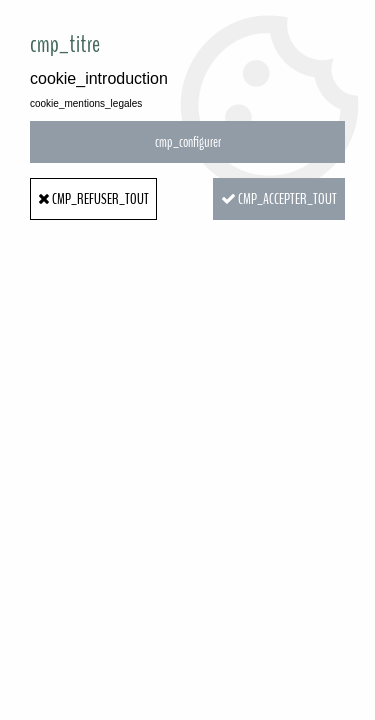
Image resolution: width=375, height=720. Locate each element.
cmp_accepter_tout (279, 199)
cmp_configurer (188, 142)
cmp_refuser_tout (93, 199)
